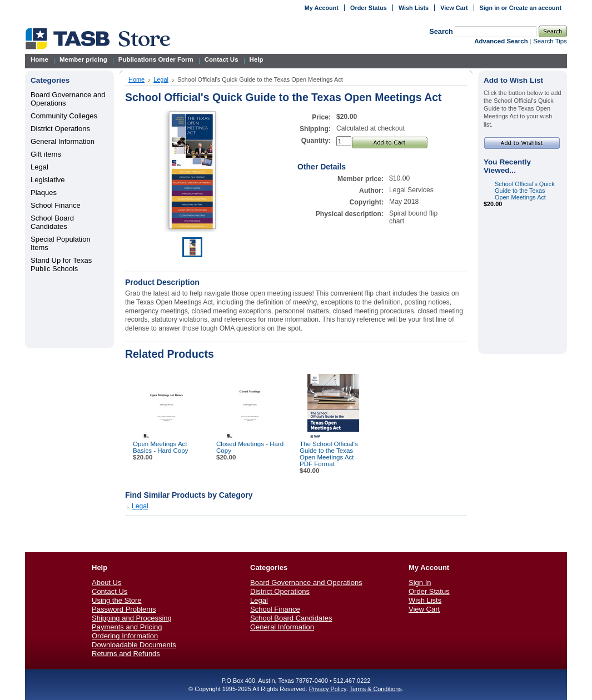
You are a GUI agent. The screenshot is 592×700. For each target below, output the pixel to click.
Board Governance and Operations (306, 582)
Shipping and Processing (132, 618)
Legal (39, 167)
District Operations (60, 129)
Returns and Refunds (126, 654)
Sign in (490, 8)
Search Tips (550, 41)
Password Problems (124, 609)
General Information (63, 141)
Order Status (369, 8)
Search (441, 31)
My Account (322, 8)
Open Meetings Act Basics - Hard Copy (160, 447)
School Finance (56, 205)
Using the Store (117, 600)
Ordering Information (125, 636)
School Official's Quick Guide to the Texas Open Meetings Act (525, 191)
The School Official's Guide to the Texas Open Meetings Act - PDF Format (329, 454)
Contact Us (110, 591)
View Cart (454, 8)
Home (136, 79)
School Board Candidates (52, 222)
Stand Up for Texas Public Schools (61, 264)
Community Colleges (64, 116)
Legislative (48, 180)
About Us (106, 582)
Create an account (535, 8)
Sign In (420, 582)
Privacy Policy (328, 689)
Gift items (46, 154)
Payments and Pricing (127, 627)
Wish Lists (414, 8)
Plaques (44, 192)
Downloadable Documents (134, 645)
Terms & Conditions (375, 689)
